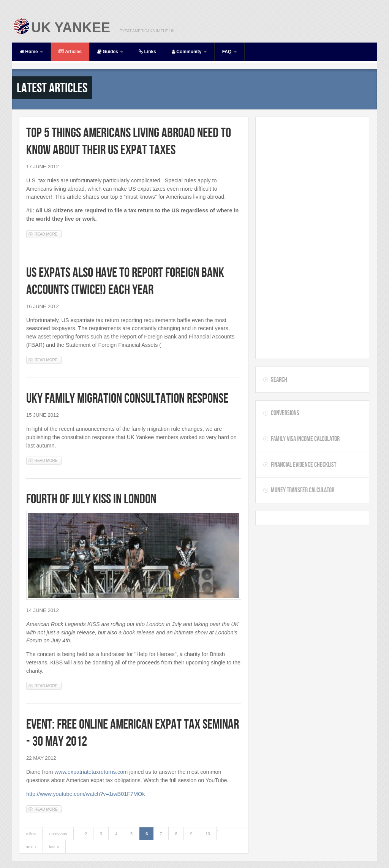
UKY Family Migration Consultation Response (127, 398)
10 (208, 834)
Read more (48, 234)
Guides (110, 52)
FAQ (229, 52)
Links (147, 52)
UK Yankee (71, 28)
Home (31, 52)
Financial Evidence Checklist (304, 465)
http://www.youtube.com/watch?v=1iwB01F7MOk (85, 794)
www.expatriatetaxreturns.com (91, 772)
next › (31, 847)
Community (189, 52)
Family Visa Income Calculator (305, 439)
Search (279, 379)
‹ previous (58, 834)
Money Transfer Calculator (303, 490)
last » (54, 847)
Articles (70, 52)
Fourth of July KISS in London (91, 499)
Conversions (285, 413)
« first (31, 834)
